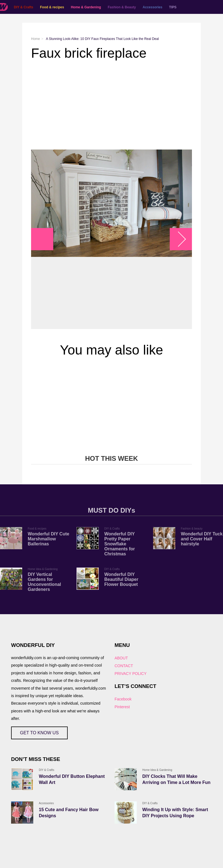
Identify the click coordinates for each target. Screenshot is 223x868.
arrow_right (178, 239)
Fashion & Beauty (122, 7)
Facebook (123, 699)
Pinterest (122, 707)
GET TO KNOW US (39, 733)
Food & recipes (52, 7)
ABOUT (121, 658)
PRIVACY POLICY (130, 674)
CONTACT (124, 666)
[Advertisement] (111, 105)
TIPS (173, 7)
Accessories (152, 7)
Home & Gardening (86, 7)
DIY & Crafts (24, 7)
